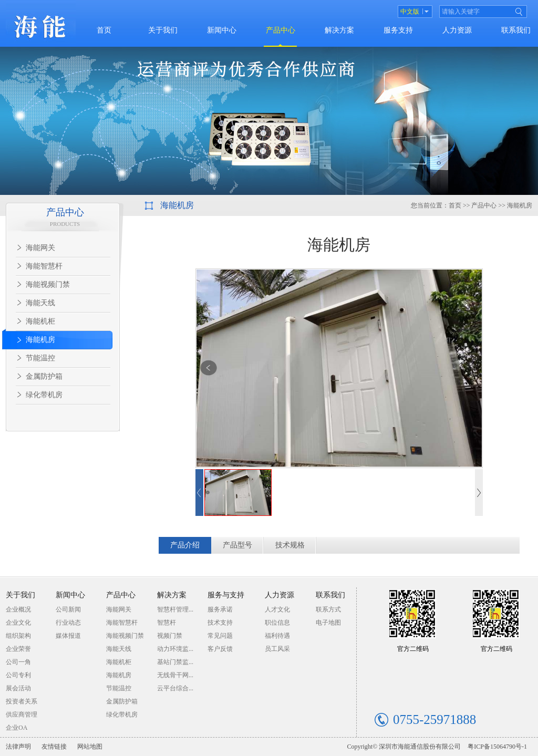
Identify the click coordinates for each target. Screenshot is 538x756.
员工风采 (277, 649)
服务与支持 (226, 595)
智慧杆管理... (175, 609)
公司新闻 (68, 609)
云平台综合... (175, 688)
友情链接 (54, 747)
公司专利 (18, 675)
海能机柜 (40, 321)
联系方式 (328, 609)
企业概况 (18, 609)
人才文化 (277, 609)
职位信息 (277, 623)
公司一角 (18, 662)
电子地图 (328, 623)
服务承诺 (220, 609)
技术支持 (220, 623)
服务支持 (398, 30)
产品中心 (281, 30)
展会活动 (18, 688)
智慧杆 (167, 623)
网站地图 (90, 747)
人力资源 (457, 30)
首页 (104, 30)
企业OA (17, 728)
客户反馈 (220, 649)
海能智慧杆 (44, 266)
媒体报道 (68, 636)
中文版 (410, 12)
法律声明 (18, 747)
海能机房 (40, 340)
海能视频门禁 (48, 284)
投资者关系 (22, 701)
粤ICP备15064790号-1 (497, 747)
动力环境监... (175, 649)
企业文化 (18, 623)
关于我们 (163, 30)
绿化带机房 (44, 395)
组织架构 (18, 636)
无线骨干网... (175, 675)
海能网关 (40, 248)
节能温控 (40, 358)
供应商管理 (22, 714)
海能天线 (40, 303)
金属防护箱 (44, 376)
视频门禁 (170, 636)
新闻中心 (222, 30)
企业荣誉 (18, 649)
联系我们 (516, 30)
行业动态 (68, 623)
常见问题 (220, 636)
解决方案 (339, 30)
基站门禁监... (175, 662)
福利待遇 (277, 636)
